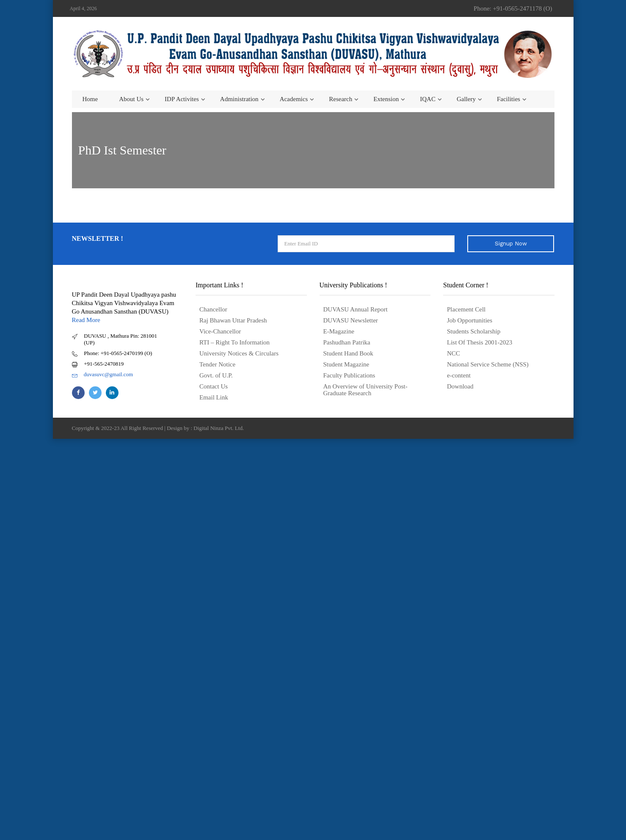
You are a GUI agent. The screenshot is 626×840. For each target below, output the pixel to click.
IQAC (428, 99)
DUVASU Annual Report (356, 309)
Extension (386, 99)
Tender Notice (217, 364)
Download (460, 386)
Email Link (214, 397)
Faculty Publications (349, 375)
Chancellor (213, 309)
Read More (86, 320)
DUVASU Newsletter (351, 320)
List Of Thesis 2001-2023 (480, 342)
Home (90, 99)
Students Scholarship (474, 331)
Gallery (466, 99)
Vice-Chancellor (220, 331)
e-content (459, 375)
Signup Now (511, 244)
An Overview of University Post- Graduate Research (365, 390)
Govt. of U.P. (216, 375)
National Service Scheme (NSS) (488, 364)
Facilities (509, 99)
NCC (454, 353)
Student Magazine (346, 364)
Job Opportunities (470, 320)
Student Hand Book (348, 353)
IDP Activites (182, 99)
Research (341, 99)
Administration (239, 99)
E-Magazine (339, 331)
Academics (294, 99)
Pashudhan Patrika (347, 342)
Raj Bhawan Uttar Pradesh (233, 320)
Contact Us (214, 386)
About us (131, 99)
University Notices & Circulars (239, 353)
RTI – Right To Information (234, 342)
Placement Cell (466, 309)
